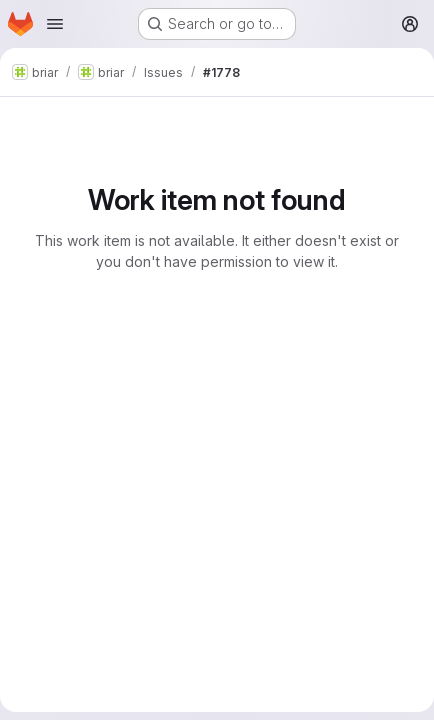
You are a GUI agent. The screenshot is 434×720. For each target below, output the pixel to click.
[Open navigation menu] (55, 24)
